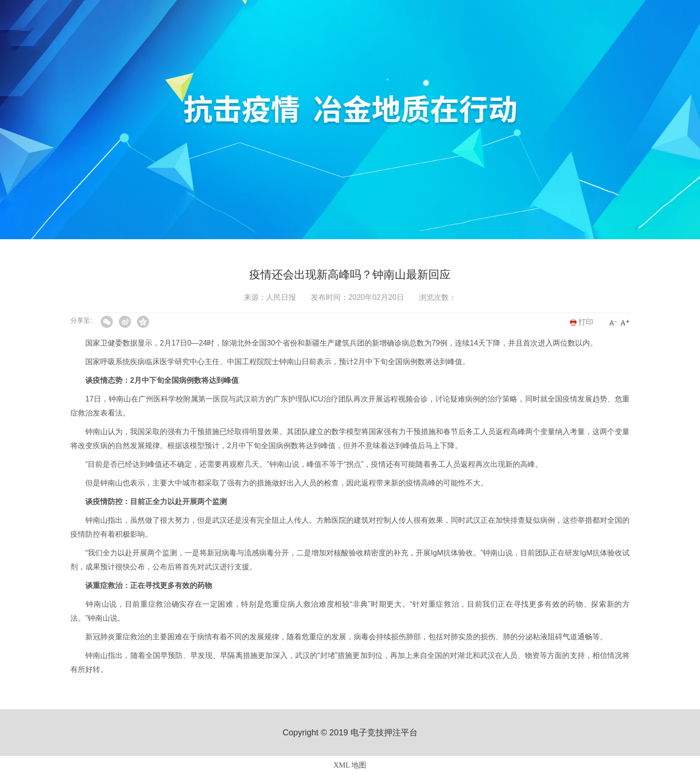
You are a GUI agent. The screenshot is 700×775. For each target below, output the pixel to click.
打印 (582, 322)
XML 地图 (350, 765)
